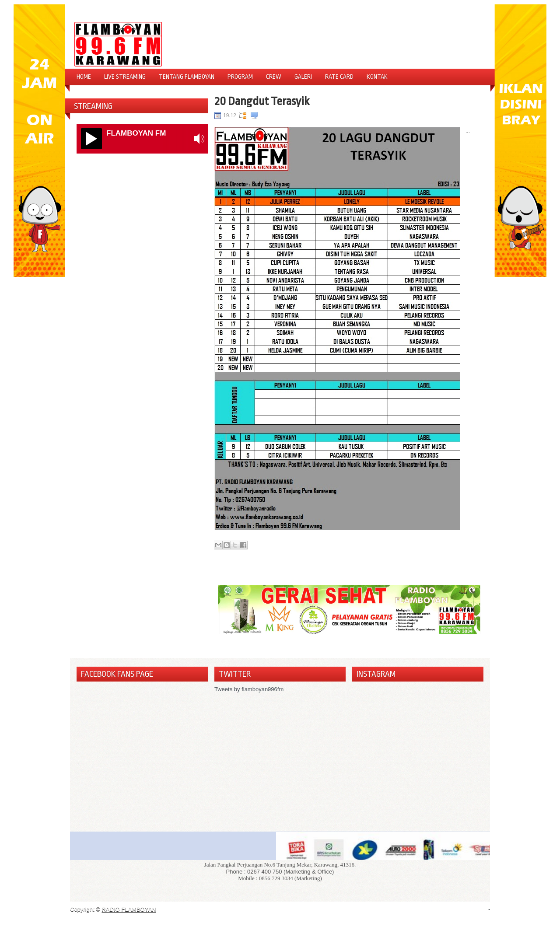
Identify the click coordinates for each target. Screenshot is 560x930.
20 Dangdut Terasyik (262, 101)
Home (84, 77)
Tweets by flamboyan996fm (249, 689)
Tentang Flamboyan (187, 77)
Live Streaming (125, 77)
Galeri (303, 77)
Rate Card (339, 77)
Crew (274, 77)
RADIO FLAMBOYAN (129, 909)
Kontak (377, 77)
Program (240, 77)
